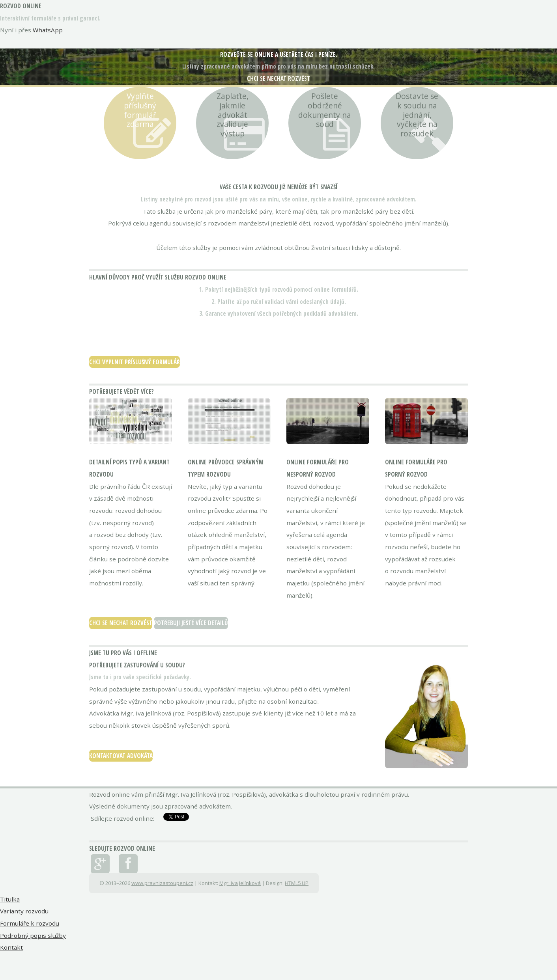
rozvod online (21, 6)
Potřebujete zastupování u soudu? (137, 665)
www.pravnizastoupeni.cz (162, 883)
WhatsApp (48, 30)
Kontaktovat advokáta (121, 756)
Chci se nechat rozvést (278, 78)
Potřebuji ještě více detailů (191, 623)
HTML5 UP (297, 883)
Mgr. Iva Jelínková (240, 883)
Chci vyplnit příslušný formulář (135, 362)
